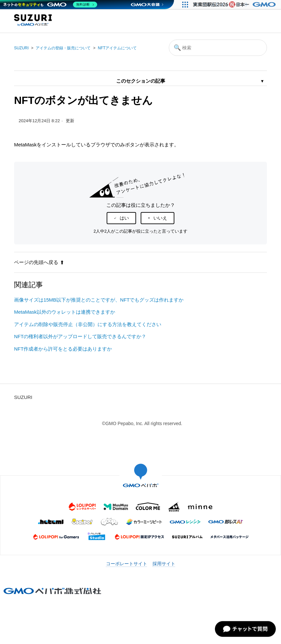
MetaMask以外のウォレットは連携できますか (65, 312)
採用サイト (164, 564)
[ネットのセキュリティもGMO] (50, 5)
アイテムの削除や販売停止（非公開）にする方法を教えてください (88, 324)
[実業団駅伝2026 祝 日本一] (235, 5)
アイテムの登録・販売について (63, 48)
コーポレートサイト (127, 564)
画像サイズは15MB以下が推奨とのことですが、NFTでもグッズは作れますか (99, 300)
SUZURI (21, 48)
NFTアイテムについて (117, 48)
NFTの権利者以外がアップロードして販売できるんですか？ (80, 336)
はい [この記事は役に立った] (124, 218)
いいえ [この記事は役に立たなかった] (160, 218)
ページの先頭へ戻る (39, 262)
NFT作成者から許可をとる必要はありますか (63, 349)
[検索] (218, 48)
